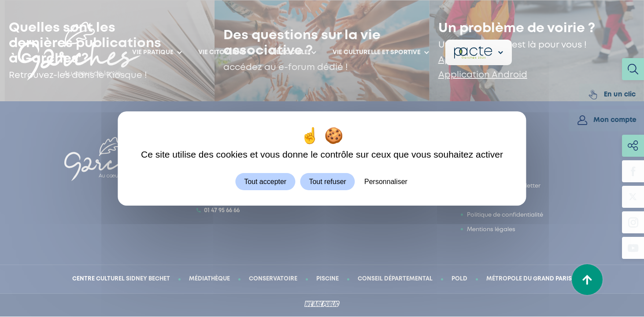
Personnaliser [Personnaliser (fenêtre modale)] (386, 182)
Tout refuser (327, 182)
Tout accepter (265, 182)
